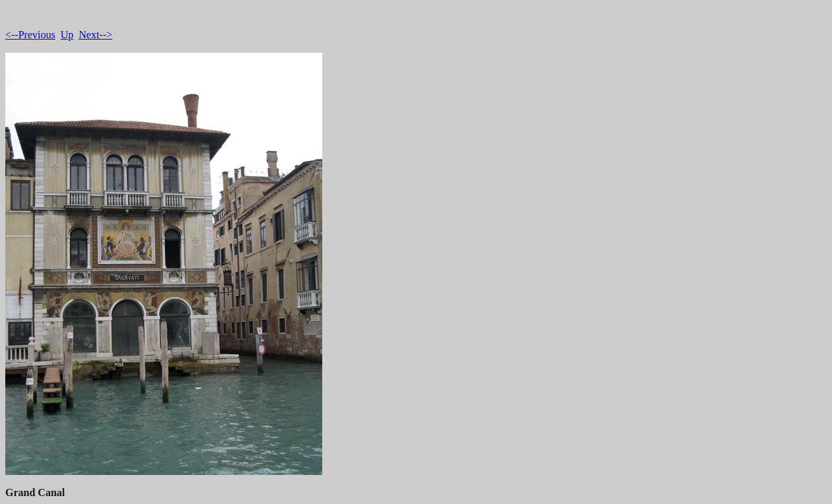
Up (67, 35)
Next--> (95, 35)
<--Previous (30, 35)
